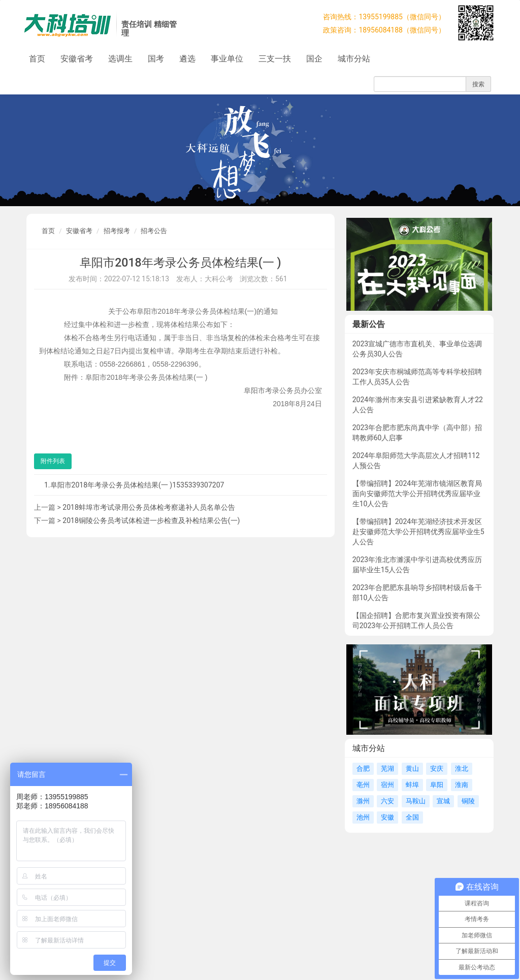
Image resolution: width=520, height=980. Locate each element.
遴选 (187, 59)
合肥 (363, 769)
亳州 (363, 785)
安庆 (437, 769)
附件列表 (53, 461)
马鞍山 (416, 801)
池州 (363, 817)
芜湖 (387, 769)
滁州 (363, 801)
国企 (314, 59)
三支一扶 (275, 59)
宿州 (387, 785)
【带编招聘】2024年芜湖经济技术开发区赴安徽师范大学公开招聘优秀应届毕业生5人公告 (418, 532)
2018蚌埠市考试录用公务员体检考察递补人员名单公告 (149, 507)
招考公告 (154, 231)
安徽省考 (77, 59)
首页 (37, 59)
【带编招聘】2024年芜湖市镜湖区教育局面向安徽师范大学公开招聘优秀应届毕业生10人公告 (417, 494)
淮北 (462, 769)
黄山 (412, 769)
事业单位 (227, 59)
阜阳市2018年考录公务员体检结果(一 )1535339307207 (137, 485)
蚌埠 (412, 785)
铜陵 (468, 801)
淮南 (462, 785)
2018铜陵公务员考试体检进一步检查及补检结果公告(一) (151, 520)
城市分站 (354, 59)
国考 (156, 59)
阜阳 (437, 785)
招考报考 (117, 231)
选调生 (120, 59)
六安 (387, 801)
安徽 (387, 817)
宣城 (443, 801)
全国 (412, 817)
